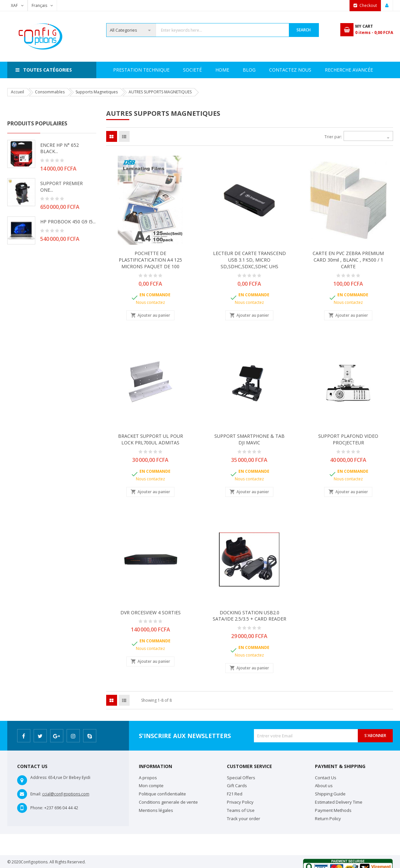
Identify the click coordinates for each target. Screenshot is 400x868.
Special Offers (241, 778)
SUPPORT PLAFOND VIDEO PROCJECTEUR (348, 439)
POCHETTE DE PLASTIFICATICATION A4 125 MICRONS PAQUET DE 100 (150, 260)
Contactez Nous (326, 70)
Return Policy (328, 819)
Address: (39, 777)
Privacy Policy (240, 802)
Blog (369, 70)
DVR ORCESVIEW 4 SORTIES (151, 612)
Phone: (37, 808)
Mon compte (151, 786)
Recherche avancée (267, 70)
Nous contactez (150, 302)
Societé (150, 70)
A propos (148, 778)
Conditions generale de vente (168, 802)
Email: (36, 794)
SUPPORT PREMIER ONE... (62, 187)
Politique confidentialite (162, 794)
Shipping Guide (330, 794)
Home (120, 70)
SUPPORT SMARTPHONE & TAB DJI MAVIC (249, 439)
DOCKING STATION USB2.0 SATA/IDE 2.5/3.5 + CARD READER (249, 616)
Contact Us (326, 778)
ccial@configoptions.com (66, 794)
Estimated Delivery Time (339, 802)
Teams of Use (241, 810)
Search (304, 30)
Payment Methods (333, 810)
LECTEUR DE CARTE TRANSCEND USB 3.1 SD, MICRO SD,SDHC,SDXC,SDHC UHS (249, 260)
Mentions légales (156, 810)
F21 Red (235, 794)
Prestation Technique (201, 70)
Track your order (244, 819)
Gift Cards (237, 786)
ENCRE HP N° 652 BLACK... (60, 148)
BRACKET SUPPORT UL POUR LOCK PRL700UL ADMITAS (151, 439)
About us (324, 786)
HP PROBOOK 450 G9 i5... (68, 222)
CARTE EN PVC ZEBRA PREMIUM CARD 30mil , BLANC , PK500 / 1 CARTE (348, 260)
